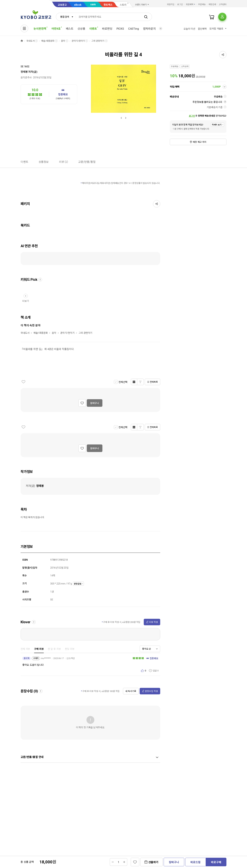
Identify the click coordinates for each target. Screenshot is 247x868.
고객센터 (223, 4)
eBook (78, 5)
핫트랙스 (108, 5)
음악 (63, 41)
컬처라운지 (149, 29)
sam (93, 4)
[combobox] (66, 17)
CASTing (134, 29)
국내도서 (30, 41)
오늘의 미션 (189, 29)
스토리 (123, 5)
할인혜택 (202, 29)
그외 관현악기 (98, 41)
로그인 (180, 4)
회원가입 (171, 4)
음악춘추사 (26, 77)
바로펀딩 (107, 29)
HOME (22, 41)
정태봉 (24, 72)
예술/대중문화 (48, 41)
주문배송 (202, 4)
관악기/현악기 (78, 41)
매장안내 (212, 4)
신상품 (81, 29)
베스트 (70, 29)
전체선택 (123, 382)
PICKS (120, 29)
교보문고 (62, 5)
